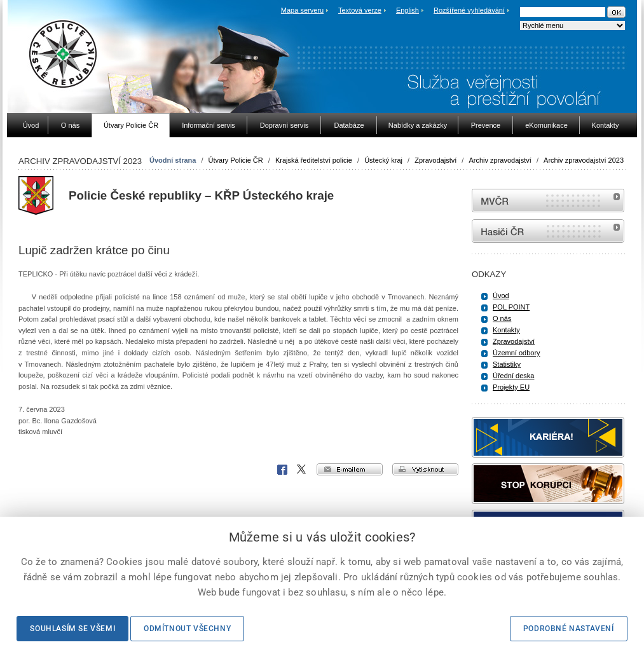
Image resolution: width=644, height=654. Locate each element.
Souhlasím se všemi (72, 629)
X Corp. (302, 470)
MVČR (548, 201)
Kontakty (506, 330)
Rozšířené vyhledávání (469, 10)
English (408, 10)
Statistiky (507, 364)
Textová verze (360, 10)
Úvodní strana (173, 160)
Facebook (282, 470)
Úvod (501, 296)
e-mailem (350, 469)
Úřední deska (513, 376)
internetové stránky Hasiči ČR (548, 231)
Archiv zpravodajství (500, 160)
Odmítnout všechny (187, 629)
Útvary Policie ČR (236, 160)
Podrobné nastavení (569, 629)
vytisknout (425, 469)
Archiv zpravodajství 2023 (584, 160)
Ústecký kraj (383, 160)
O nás (502, 318)
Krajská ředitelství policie (314, 160)
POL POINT (511, 307)
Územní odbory (517, 353)
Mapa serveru (302, 10)
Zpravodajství (435, 160)
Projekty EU (511, 387)
